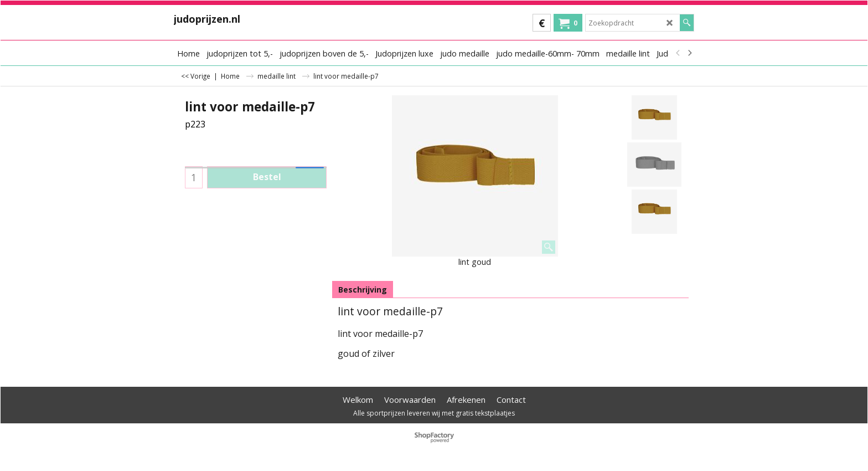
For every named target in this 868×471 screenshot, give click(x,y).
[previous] (678, 53)
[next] (689, 53)
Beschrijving (363, 290)
